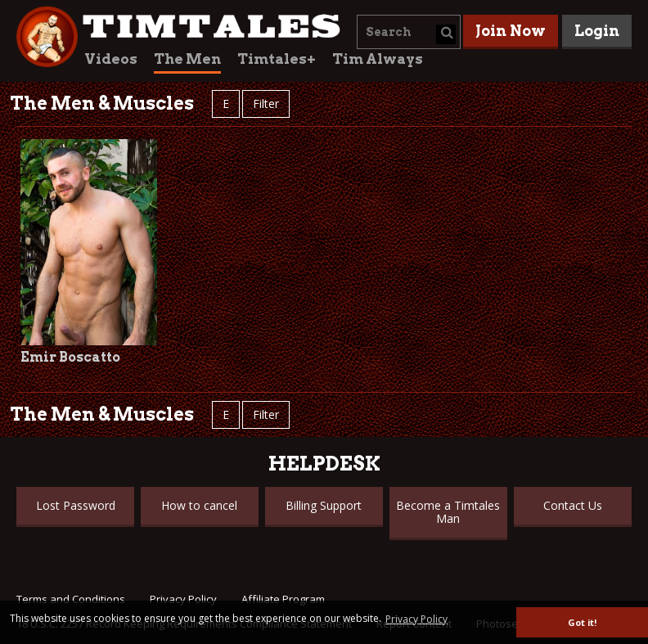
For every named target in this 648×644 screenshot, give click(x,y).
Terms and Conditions (71, 599)
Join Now (511, 31)
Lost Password (76, 505)
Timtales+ (277, 59)
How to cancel (199, 505)
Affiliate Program (283, 599)
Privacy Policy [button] (416, 619)
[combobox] (409, 32)
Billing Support (324, 505)
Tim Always (378, 59)
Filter (266, 104)
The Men (187, 59)
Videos (111, 59)
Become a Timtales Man (448, 512)
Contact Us (573, 505)
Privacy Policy (183, 599)
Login (597, 31)
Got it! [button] (582, 622)
